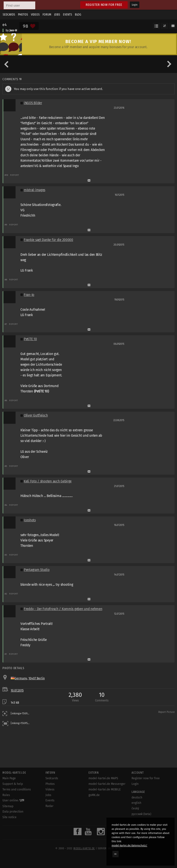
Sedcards (9, 15)
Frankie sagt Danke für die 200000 (49, 240)
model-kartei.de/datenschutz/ (129, 846)
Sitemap (8, 806)
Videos (35, 15)
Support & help (13, 784)
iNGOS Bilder (33, 103)
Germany (21, 678)
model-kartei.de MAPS (103, 778)
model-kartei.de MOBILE (105, 789)
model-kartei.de (84, 849)
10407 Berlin (37, 678)
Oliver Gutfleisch (36, 415)
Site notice (9, 817)
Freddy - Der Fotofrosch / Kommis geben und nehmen (63, 609)
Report (15, 175)
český (135, 808)
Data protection (13, 812)
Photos (23, 15)
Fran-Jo (29, 295)
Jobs (57, 15)
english (136, 803)
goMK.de (94, 795)
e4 (5, 25)
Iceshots (30, 520)
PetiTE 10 (30, 339)
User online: (13, 800)
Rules (6, 795)
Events (67, 15)
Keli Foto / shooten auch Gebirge (48, 481)
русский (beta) (141, 814)
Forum (47, 15)
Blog (78, 15)
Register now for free (104, 5)
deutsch (137, 797)
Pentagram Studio (37, 570)
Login (135, 5)
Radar (49, 806)
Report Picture (166, 712)
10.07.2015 (17, 691)
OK (115, 854)
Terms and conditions (17, 789)
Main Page (9, 778)
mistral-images (35, 190)
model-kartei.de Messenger (107, 784)
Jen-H (13, 30)
